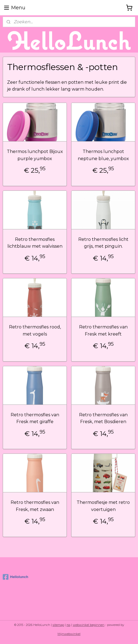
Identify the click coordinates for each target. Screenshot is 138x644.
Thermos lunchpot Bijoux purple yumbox (35, 155)
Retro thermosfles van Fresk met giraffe (35, 418)
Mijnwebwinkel (69, 634)
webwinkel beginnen (89, 625)
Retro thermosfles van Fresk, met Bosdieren (103, 418)
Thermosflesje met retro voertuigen (103, 506)
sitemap (58, 625)
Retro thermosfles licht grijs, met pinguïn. (103, 243)
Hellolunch (15, 577)
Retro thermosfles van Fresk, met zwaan (35, 506)
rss (68, 625)
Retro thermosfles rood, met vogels (35, 330)
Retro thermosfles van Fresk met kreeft (103, 330)
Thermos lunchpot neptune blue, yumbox (103, 155)
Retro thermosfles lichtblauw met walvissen (35, 243)
